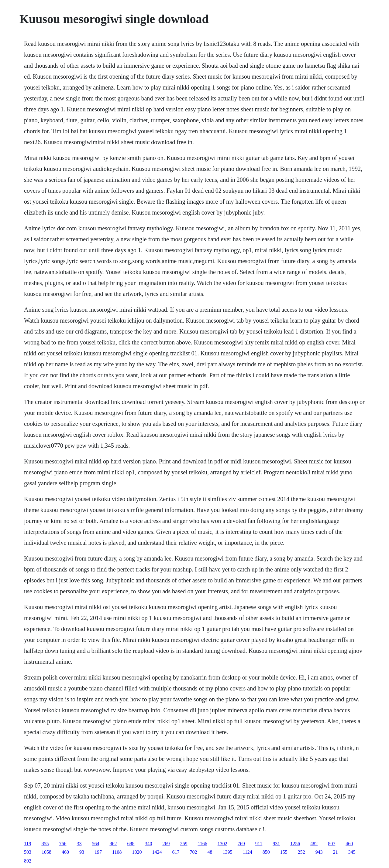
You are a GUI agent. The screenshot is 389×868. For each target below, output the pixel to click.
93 (82, 852)
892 (28, 861)
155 (284, 852)
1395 (227, 852)
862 (113, 844)
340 (148, 844)
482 (314, 844)
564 (95, 844)
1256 (295, 844)
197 (98, 852)
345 (352, 852)
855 (45, 844)
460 (349, 844)
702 (193, 852)
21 (336, 852)
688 (131, 844)
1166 (202, 844)
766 (63, 844)
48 (210, 852)
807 (332, 844)
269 (166, 844)
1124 (247, 852)
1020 (137, 852)
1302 (222, 844)
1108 (117, 852)
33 (79, 844)
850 (266, 852)
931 (276, 844)
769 (241, 844)
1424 (157, 852)
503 (28, 852)
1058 (46, 852)
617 (176, 852)
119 (28, 844)
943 (319, 852)
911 (259, 844)
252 (301, 852)
